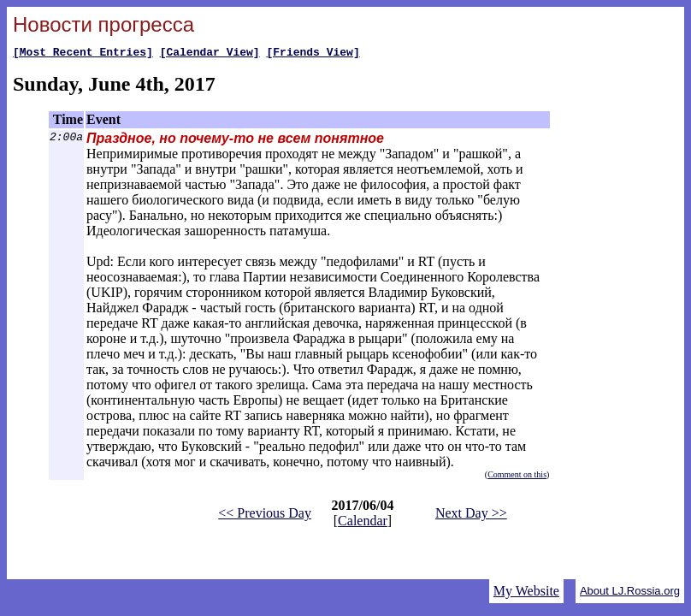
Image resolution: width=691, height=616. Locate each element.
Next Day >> (471, 515)
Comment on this (517, 477)
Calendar (363, 523)
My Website (526, 591)
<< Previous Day (265, 515)
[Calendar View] (210, 54)
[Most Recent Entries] (83, 54)
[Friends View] (313, 54)
